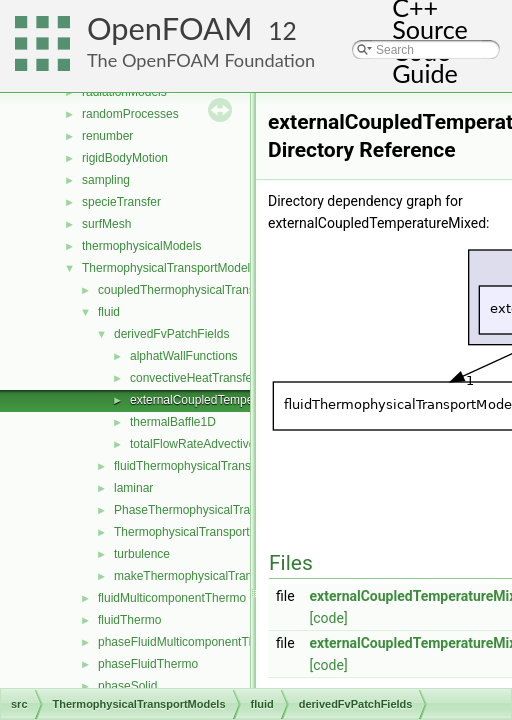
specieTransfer (121, 202)
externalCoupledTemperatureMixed (223, 400)
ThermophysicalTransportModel (198, 532)
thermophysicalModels (141, 246)
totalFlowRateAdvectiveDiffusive (215, 444)
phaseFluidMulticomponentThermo (190, 642)
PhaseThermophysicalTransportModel (215, 510)
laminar (133, 488)
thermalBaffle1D (173, 422)
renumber (107, 136)
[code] (329, 618)
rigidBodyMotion (125, 158)
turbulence (142, 554)
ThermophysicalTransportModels (169, 268)
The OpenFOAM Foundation (201, 60)
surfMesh (106, 224)
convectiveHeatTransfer (193, 378)
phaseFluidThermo (148, 664)
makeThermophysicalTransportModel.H (219, 576)
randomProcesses (130, 114)
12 (282, 30)
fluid (109, 312)
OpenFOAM (170, 28)
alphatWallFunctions (184, 356)
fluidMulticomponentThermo (172, 598)
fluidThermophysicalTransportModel (209, 466)
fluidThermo (129, 620)
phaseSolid (127, 686)
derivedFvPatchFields (171, 334)
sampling (106, 180)
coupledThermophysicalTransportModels (206, 290)
